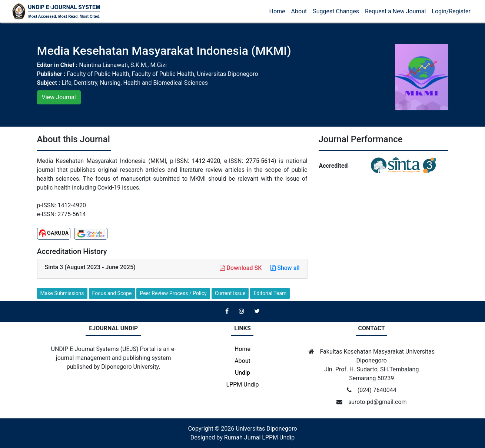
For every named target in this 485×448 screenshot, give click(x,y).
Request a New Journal (395, 11)
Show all (285, 268)
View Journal (59, 97)
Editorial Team (270, 293)
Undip (242, 373)
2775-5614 (260, 161)
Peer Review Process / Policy (173, 293)
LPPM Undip (243, 385)
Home (277, 11)
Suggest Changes (336, 11)
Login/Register (451, 11)
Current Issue (230, 293)
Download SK (241, 268)
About (299, 11)
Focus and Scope (112, 293)
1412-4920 (206, 161)
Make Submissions (62, 293)
